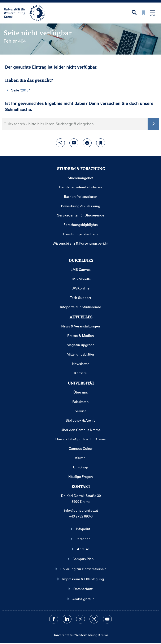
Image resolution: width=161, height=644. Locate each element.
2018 (25, 90)
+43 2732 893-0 (81, 516)
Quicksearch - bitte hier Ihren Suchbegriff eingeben (49, 124)
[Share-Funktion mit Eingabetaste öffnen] (60, 143)
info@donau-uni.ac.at (81, 510)
